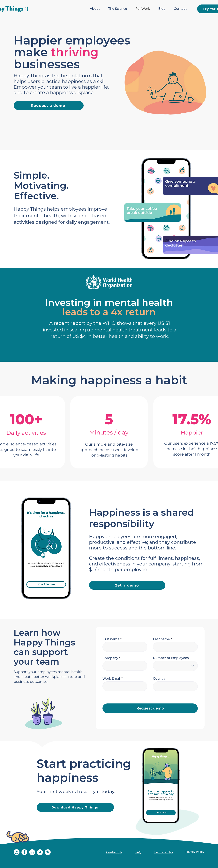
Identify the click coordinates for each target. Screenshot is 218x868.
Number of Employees (171, 658)
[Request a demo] (49, 105)
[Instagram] (17, 852)
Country (159, 679)
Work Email (112, 679)
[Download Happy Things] (75, 807)
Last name (161, 639)
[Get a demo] (127, 585)
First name (111, 639)
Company (110, 658)
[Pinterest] (48, 852)
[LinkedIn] (32, 852)
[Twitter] (40, 852)
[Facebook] (24, 852)
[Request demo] (150, 708)
